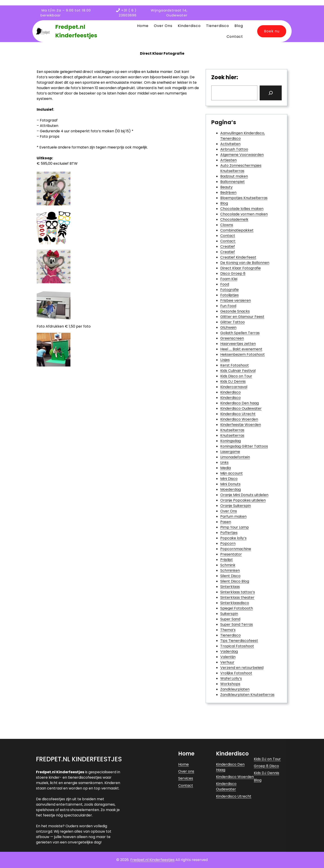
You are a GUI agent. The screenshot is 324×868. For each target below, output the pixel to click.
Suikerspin (229, 614)
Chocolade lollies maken (242, 209)
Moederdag (231, 489)
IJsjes (225, 360)
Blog (224, 203)
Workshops (230, 684)
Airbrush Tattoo (234, 149)
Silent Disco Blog (235, 581)
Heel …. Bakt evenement (241, 349)
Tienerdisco (231, 635)
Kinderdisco (231, 392)
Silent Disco (230, 576)
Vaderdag (229, 651)
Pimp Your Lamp (235, 527)
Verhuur (227, 662)
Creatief (228, 246)
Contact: (228, 241)
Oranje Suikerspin (236, 506)
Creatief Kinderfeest (238, 257)
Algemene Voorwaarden (242, 155)
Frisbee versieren (236, 300)
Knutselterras (232, 430)
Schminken (230, 570)
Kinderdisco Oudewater (241, 408)
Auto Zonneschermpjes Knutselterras (241, 168)
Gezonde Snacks (235, 311)
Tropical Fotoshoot (237, 646)
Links (224, 462)
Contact (228, 236)
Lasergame (230, 452)
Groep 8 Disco (266, 831)
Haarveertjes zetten (238, 344)
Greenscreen (232, 338)
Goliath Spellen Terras (240, 333)
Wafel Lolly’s (231, 678)
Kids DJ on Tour (267, 824)
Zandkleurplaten (235, 689)
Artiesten (228, 160)
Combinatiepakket (237, 230)
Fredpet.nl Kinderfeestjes (79, 825)
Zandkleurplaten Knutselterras (247, 695)
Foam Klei (229, 279)
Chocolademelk (234, 219)
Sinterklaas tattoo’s (238, 592)
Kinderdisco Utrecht (238, 414)
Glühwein (228, 327)
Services (186, 844)
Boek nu (272, 31)
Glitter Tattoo (233, 322)
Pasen (226, 522)
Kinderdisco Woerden (239, 419)
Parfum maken (233, 516)
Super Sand (230, 619)
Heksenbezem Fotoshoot (243, 354)
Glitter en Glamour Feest (242, 317)
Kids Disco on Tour (236, 376)
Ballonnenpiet (233, 182)
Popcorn (228, 543)
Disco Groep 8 (233, 273)
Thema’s (228, 630)
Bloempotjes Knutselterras (244, 198)
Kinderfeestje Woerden (241, 425)
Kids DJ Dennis (233, 381)
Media (226, 468)
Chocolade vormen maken (244, 214)
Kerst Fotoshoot (235, 365)
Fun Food (228, 306)
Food (225, 284)
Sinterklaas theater (237, 597)
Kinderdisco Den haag (240, 403)
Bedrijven (228, 192)
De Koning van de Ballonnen (245, 263)
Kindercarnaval (234, 387)
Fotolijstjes (229, 295)
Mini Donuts (230, 484)
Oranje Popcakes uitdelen (243, 500)
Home (183, 830)
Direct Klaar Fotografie (241, 268)
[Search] (271, 93)
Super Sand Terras (237, 624)
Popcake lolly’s (233, 538)
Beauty (226, 187)
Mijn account (232, 473)
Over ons (186, 837)
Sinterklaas (230, 587)
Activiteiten (230, 144)
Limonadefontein (235, 457)
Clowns (227, 225)
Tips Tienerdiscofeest (239, 641)
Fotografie (229, 290)
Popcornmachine (236, 549)
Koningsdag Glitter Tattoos (244, 446)
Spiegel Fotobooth (237, 608)
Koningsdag (231, 441)
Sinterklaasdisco (235, 603)
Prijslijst (227, 560)
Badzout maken (234, 176)
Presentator (231, 554)
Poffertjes (229, 533)
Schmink (228, 565)
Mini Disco (229, 479)
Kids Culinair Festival (238, 371)
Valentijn (228, 657)
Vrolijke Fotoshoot (236, 673)
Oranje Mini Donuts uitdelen (244, 495)
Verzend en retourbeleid (242, 668)
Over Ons (229, 511)
